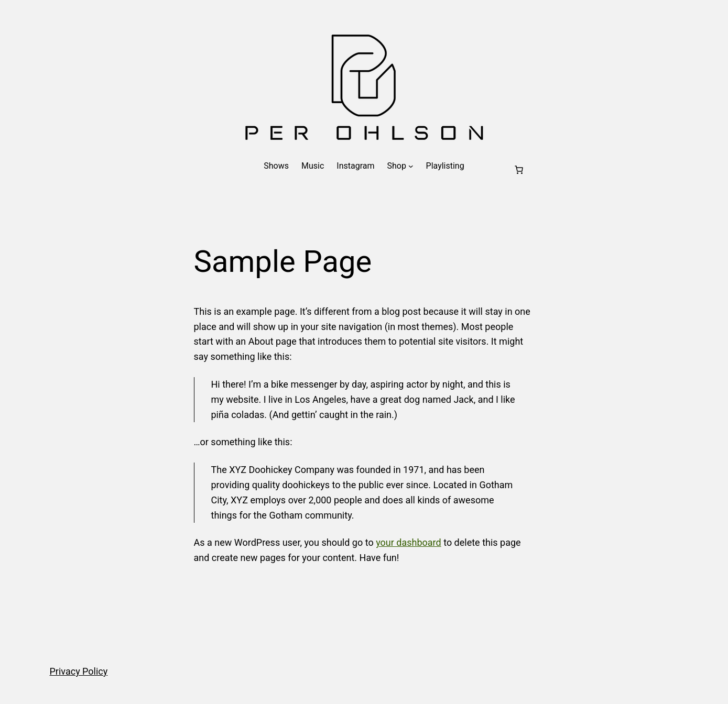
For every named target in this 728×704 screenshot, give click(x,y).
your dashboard (409, 542)
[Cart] (519, 170)
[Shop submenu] (411, 166)
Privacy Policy (79, 671)
